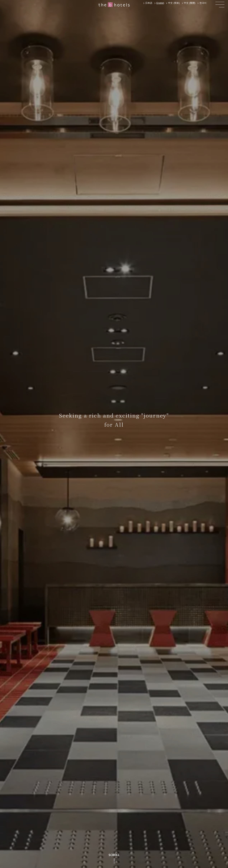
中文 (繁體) (190, 3)
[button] (220, 5)
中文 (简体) (174, 3)
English (160, 3)
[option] (149, 3)
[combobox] (160, 3)
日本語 (149, 3)
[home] (114, 5)
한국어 (203, 3)
